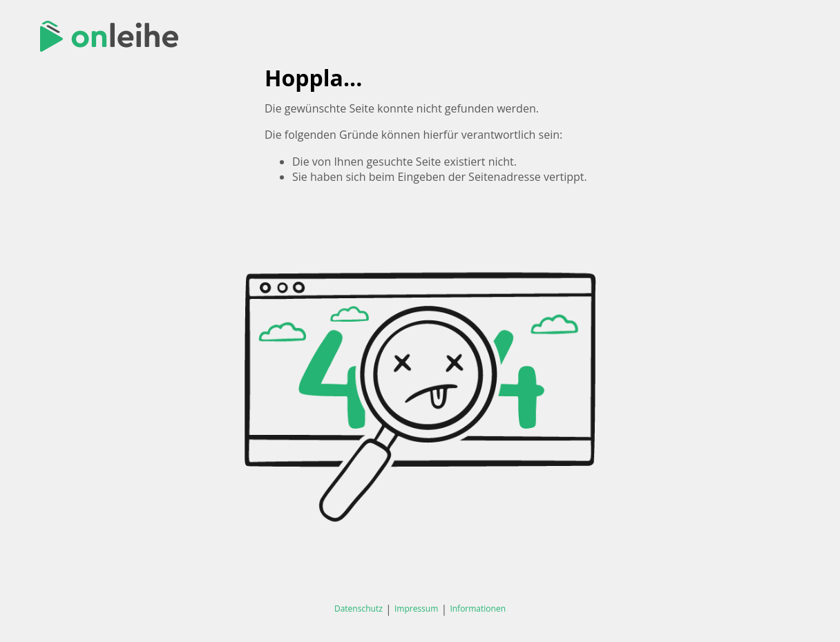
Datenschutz (359, 609)
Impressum (416, 609)
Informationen (478, 609)
